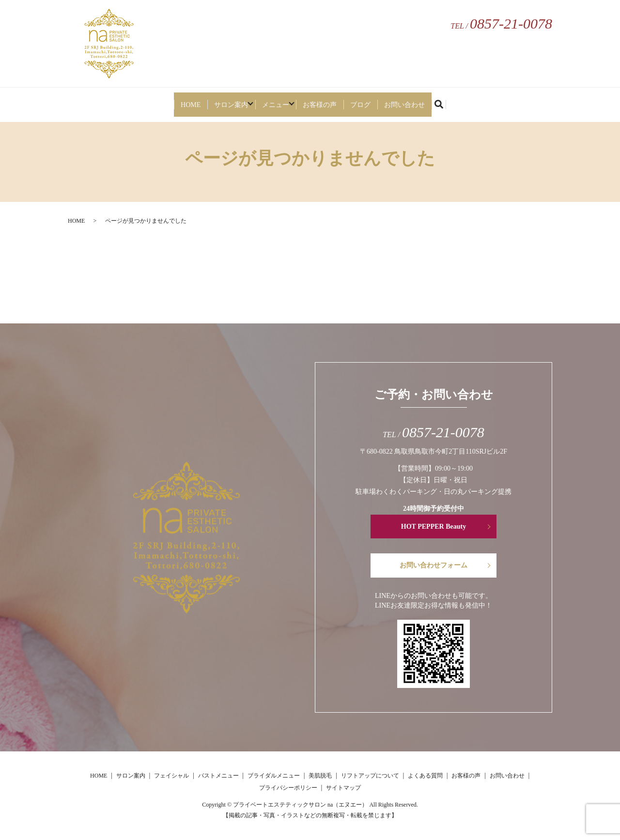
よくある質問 (425, 776)
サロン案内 (220, 100)
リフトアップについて (370, 776)
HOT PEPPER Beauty (434, 527)
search (460, 102)
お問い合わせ (419, 100)
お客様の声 (328, 100)
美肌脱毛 (320, 776)
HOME (176, 100)
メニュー (274, 100)
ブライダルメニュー (274, 776)
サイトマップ (343, 788)
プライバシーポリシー (288, 788)
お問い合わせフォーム (434, 565)
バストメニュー (218, 776)
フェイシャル (171, 776)
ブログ (372, 100)
